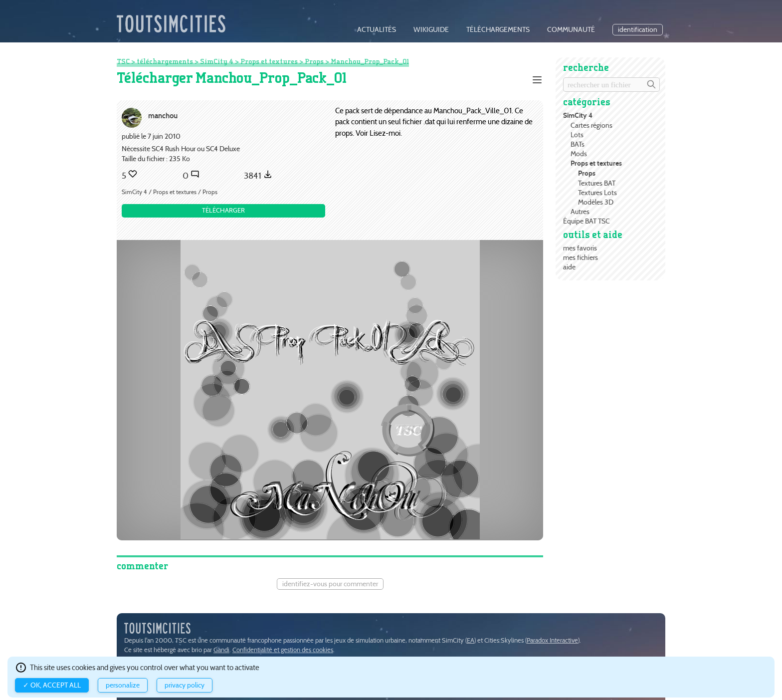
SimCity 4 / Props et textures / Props (170, 192)
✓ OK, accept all (52, 685)
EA (471, 640)
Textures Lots (597, 193)
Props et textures (596, 163)
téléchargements (498, 30)
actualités (377, 30)
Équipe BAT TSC (586, 221)
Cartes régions (591, 125)
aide (569, 267)
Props (587, 173)
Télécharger (223, 210)
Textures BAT (597, 183)
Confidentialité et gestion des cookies (283, 650)
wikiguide (431, 30)
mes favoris (580, 248)
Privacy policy (185, 685)
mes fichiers (581, 257)
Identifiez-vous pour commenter (330, 584)
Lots (577, 135)
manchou (163, 116)
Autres (580, 212)
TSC (123, 61)
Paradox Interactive (552, 640)
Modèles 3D (596, 202)
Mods (579, 154)
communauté (571, 30)
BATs (578, 144)
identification (638, 30)
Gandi (221, 650)
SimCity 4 (578, 116)
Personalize (123, 685)
